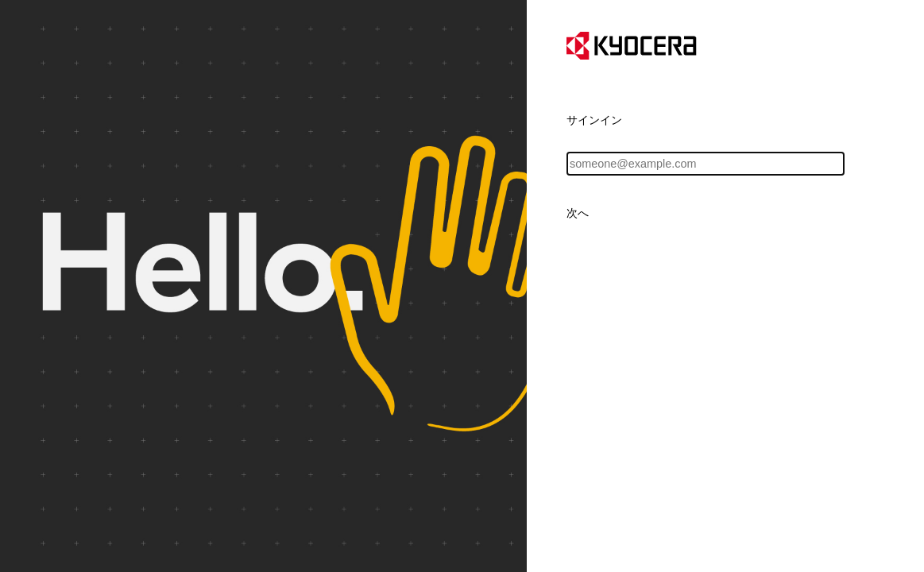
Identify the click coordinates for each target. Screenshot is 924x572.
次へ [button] (578, 213)
